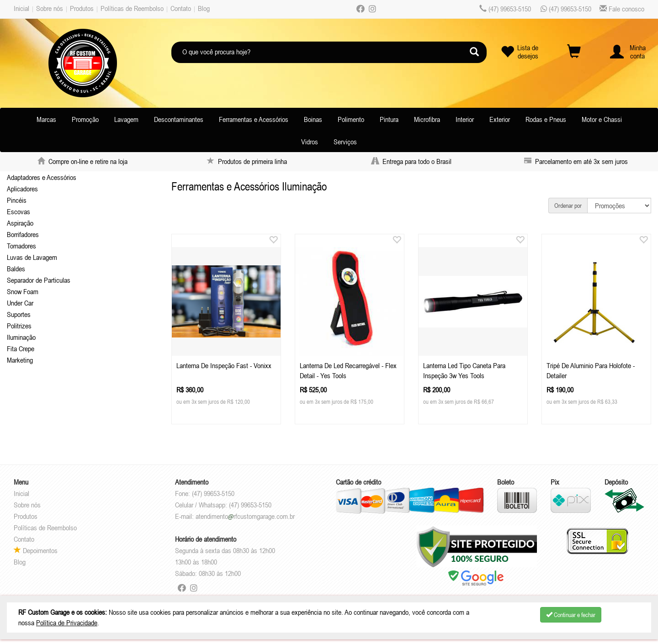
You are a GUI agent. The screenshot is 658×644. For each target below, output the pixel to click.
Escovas (19, 211)
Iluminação (21, 337)
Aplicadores (22, 189)
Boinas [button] (313, 119)
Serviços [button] (345, 142)
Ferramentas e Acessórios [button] (254, 119)
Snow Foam (23, 291)
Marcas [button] (46, 119)
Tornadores (21, 246)
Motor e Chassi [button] (602, 119)
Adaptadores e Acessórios (42, 177)
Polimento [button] (351, 119)
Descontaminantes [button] (179, 119)
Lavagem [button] (126, 119)
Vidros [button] (310, 142)
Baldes (16, 269)
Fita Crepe (21, 348)
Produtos (82, 8)
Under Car (20, 303)
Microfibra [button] (427, 119)
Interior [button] (465, 119)
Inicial (21, 8)
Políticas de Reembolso (132, 8)
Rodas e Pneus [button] (546, 119)
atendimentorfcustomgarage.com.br (245, 516)
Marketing (20, 360)
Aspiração (20, 223)
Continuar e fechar (571, 615)
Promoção (85, 119)
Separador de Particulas (39, 280)
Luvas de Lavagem (32, 257)
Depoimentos (36, 550)
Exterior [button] (500, 119)
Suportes (19, 314)
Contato (181, 8)
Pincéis (17, 200)
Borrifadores (23, 234)
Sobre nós (50, 8)
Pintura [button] (389, 119)
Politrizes (19, 326)
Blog (204, 8)
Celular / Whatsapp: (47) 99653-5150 (223, 505)
